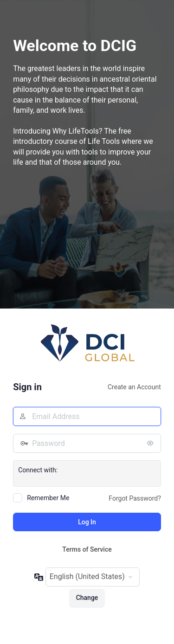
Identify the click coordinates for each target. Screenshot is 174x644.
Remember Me (48, 498)
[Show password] (152, 443)
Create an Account (134, 387)
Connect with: (38, 470)
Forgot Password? (135, 498)
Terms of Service (87, 549)
